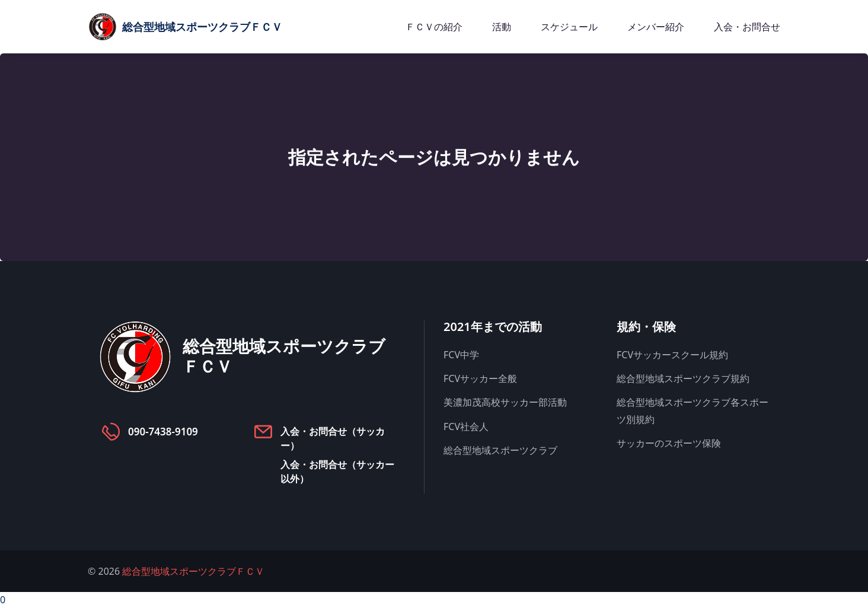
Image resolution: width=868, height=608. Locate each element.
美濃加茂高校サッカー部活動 (505, 402)
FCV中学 (461, 355)
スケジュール (569, 27)
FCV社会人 (466, 426)
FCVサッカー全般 (480, 378)
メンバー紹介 (656, 27)
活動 (502, 27)
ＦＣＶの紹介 (434, 27)
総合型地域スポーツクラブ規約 (683, 378)
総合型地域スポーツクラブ (500, 450)
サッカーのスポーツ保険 (669, 443)
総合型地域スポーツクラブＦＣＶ (193, 571)
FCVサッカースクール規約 (672, 355)
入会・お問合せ (747, 27)
